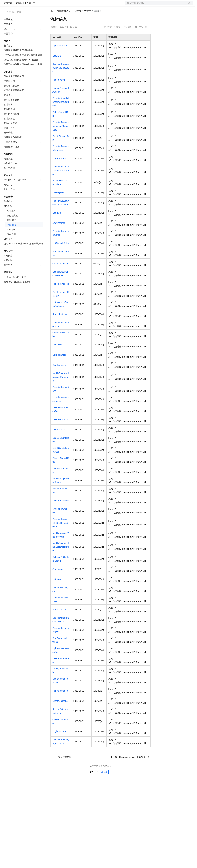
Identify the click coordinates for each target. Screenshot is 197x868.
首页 (52, 21)
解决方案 (50, 5)
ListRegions (58, 202)
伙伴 (84, 5)
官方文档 (8, 13)
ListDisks (57, 66)
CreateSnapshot (60, 711)
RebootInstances (61, 294)
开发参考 (77, 21)
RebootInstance (60, 701)
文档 (155, 5)
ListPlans (57, 223)
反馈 (104, 782)
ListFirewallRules (61, 253)
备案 (162, 5)
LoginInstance (59, 741)
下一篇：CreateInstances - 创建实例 (130, 767)
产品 (40, 5)
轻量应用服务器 (24, 13)
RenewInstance (60, 324)
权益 (60, 5)
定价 (67, 5)
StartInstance (59, 233)
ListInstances (59, 440)
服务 (92, 5)
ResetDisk (57, 355)
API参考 (87, 21)
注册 (177, 5)
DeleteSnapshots (61, 511)
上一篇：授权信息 (61, 767)
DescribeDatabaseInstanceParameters (61, 533)
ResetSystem (59, 90)
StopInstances (59, 365)
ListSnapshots (59, 168)
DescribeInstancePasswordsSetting (61, 180)
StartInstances (59, 620)
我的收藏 (143, 37)
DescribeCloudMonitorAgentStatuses (61, 112)
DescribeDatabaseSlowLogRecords (61, 78)
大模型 (32, 5)
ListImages (58, 589)
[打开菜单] (5, 5)
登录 (188, 5)
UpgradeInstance (61, 56)
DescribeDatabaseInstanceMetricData (61, 136)
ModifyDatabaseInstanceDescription (61, 557)
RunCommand (59, 375)
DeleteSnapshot (60, 429)
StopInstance (59, 579)
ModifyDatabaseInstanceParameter (61, 387)
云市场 (76, 5)
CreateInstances (60, 274)
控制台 (169, 5)
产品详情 (127, 37)
